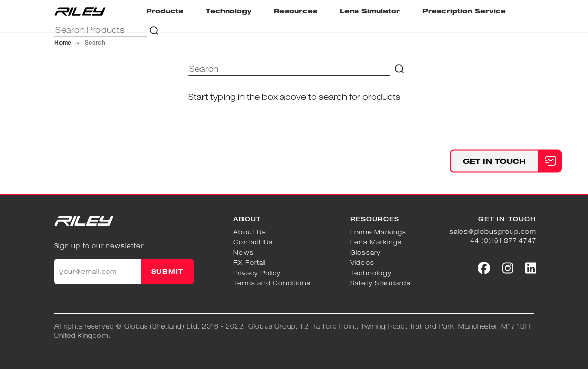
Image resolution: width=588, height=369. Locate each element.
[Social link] (484, 268)
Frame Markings (378, 232)
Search (95, 43)
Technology (228, 11)
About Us (250, 232)
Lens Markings (376, 242)
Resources (296, 11)
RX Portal (249, 263)
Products (165, 11)
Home (63, 43)
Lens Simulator (370, 11)
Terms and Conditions (272, 283)
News (244, 252)
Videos (362, 263)
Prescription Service (464, 11)
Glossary (366, 252)
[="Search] (100, 30)
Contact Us (253, 242)
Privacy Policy (257, 273)
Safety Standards (380, 283)
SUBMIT (168, 271)
